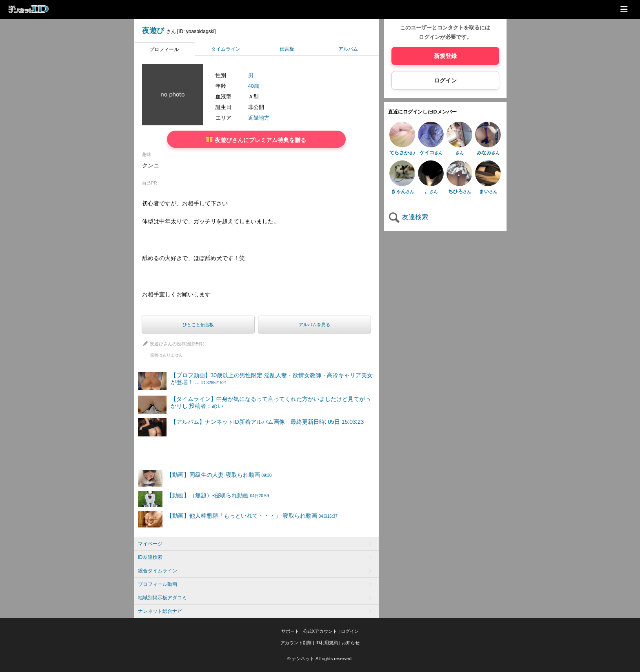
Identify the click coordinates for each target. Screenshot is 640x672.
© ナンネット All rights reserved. (320, 659)
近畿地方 (259, 118)
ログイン (445, 80)
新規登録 (445, 56)
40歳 (254, 86)
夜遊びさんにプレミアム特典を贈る (256, 139)
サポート (290, 631)
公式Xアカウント (320, 631)
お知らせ (351, 643)
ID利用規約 (327, 643)
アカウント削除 (296, 643)
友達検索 (408, 217)
